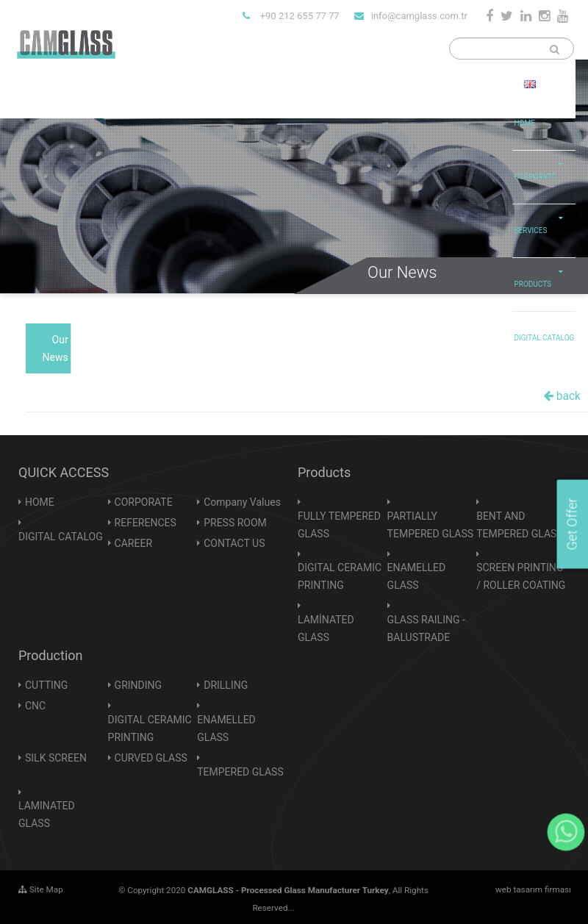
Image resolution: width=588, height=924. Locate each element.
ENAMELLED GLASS (417, 576)
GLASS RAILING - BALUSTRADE (426, 628)
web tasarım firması (533, 889)
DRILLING (226, 685)
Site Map (41, 889)
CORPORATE (543, 166)
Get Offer (571, 524)
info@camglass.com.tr (411, 16)
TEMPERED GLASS (240, 772)
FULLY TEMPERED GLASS (339, 525)
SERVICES (543, 220)
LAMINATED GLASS (47, 814)
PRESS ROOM (235, 523)
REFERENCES (146, 523)
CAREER (133, 543)
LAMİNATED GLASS (326, 628)
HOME (524, 123)
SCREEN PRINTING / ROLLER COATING (521, 576)
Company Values (242, 502)
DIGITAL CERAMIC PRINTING (340, 576)
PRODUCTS (543, 273)
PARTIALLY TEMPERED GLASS (431, 525)
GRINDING (138, 685)
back (562, 396)
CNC (35, 706)
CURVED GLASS (151, 758)
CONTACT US (234, 543)
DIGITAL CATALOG (544, 338)
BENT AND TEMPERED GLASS (520, 525)
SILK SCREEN (56, 758)
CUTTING (46, 685)
